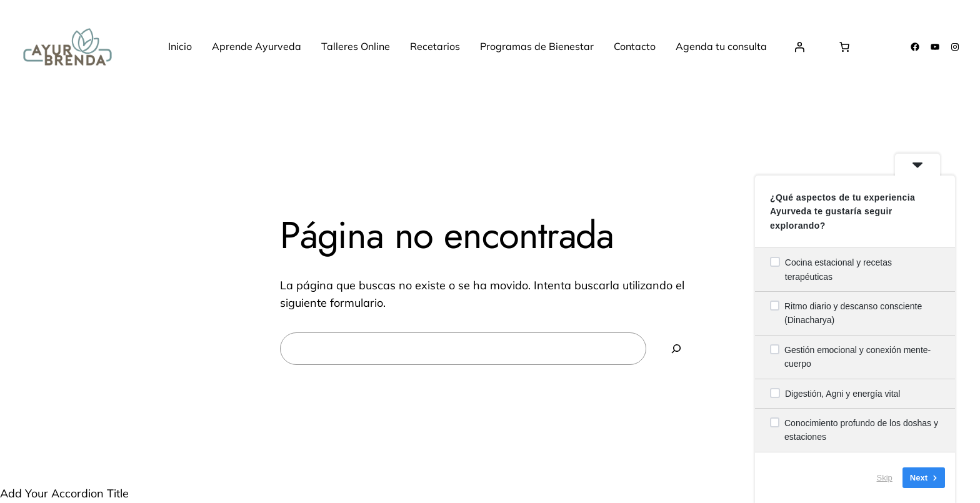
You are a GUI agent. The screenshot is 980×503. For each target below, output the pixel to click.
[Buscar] (676, 349)
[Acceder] (799, 47)
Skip (885, 478)
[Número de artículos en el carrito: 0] (844, 47)
